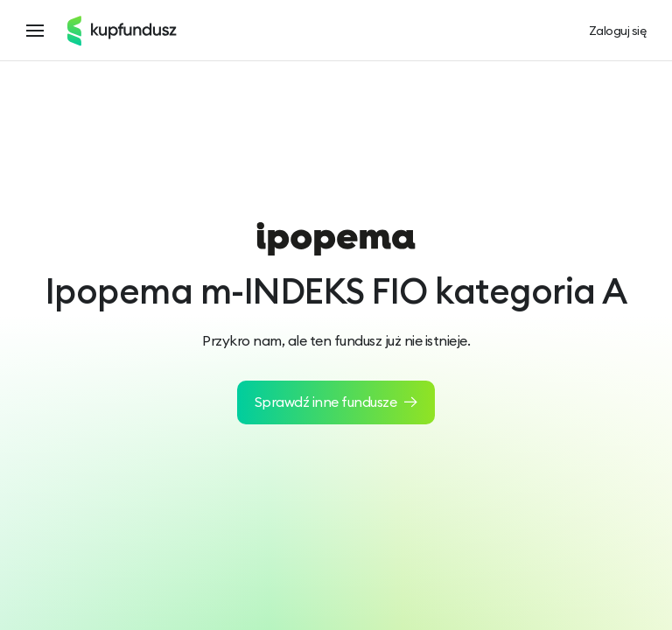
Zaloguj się (618, 31)
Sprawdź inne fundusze (336, 402)
